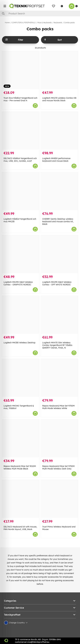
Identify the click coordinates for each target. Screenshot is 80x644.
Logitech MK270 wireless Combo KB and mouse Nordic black (59, 99)
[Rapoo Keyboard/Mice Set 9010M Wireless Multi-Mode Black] (21, 439)
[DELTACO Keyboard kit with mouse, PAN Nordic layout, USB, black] (21, 499)
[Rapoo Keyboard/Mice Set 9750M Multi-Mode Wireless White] (59, 378)
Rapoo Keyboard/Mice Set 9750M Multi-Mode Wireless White (58, 407)
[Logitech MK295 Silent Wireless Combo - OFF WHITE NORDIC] (59, 254)
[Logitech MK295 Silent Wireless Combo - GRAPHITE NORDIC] (21, 254)
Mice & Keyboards (45, 23)
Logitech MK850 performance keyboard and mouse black (56, 160)
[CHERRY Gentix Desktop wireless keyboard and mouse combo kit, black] (59, 191)
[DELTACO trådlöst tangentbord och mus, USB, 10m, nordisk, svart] (21, 131)
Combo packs (69, 23)
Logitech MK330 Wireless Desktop (20, 343)
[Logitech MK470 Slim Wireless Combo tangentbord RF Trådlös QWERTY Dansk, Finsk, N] (59, 315)
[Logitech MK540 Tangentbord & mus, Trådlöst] (21, 378)
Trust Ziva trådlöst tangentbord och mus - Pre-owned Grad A (20, 99)
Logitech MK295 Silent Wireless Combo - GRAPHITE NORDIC (18, 283)
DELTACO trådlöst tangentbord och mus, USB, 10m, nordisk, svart (20, 160)
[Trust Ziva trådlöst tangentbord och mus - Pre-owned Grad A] (21, 70)
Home (7, 23)
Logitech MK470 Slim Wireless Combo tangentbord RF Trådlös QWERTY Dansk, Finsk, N (57, 345)
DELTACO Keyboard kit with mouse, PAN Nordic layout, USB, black (20, 528)
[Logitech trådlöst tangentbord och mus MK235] (21, 191)
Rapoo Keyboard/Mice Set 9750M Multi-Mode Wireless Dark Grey (58, 467)
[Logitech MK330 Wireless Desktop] (21, 315)
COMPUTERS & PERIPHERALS (24, 23)
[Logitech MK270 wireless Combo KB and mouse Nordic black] (59, 70)
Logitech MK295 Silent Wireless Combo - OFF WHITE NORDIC (57, 283)
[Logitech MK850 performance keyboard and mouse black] (59, 131)
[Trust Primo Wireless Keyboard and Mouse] (59, 499)
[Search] (40, 14)
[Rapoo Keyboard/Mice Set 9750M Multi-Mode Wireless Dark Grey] (59, 439)
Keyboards (58, 23)
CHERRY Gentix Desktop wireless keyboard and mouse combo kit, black (58, 221)
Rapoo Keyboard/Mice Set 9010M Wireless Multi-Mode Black (20, 467)
